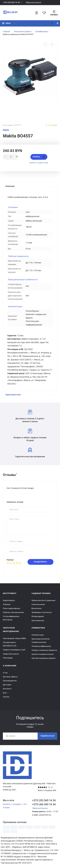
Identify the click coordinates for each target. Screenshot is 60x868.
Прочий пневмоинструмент (44, 658)
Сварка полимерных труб (14, 650)
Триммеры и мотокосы (42, 612)
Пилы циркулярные (11, 608)
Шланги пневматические (43, 654)
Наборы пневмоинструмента (44, 650)
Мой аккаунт (58, 23)
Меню (6, 23)
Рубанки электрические (13, 612)
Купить (39, 157)
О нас (5, 673)
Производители (10, 681)
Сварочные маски (11, 654)
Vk (25, 804)
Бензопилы (37, 608)
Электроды (8, 658)
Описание (30, 186)
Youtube (6, 808)
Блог (5, 693)
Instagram (17, 804)
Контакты (7, 689)
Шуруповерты (9, 600)
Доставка (7, 685)
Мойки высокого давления (44, 600)
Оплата (6, 697)
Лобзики (7, 604)
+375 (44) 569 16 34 (44, 804)
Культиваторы (38, 620)
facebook (7, 804)
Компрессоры (38, 635)
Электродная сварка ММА (14, 638)
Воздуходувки (38, 616)
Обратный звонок (34, 2)
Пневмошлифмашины (41, 646)
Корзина (54, 13)
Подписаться (47, 736)
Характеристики (30, 395)
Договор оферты (10, 677)
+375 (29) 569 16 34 (11, 2)
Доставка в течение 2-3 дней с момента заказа (30, 416)
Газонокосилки (38, 604)
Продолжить (40, 562)
